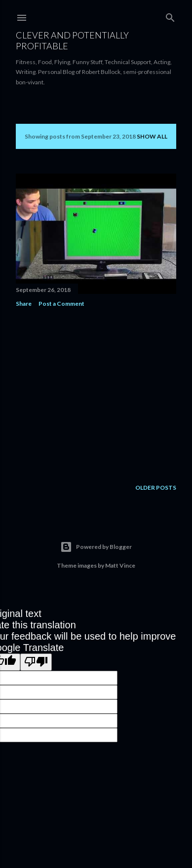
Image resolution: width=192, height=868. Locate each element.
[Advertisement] (96, 394)
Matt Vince (120, 565)
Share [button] (24, 304)
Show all (152, 136)
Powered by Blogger (96, 547)
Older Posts (156, 488)
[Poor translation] (36, 662)
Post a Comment (61, 304)
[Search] (170, 16)
